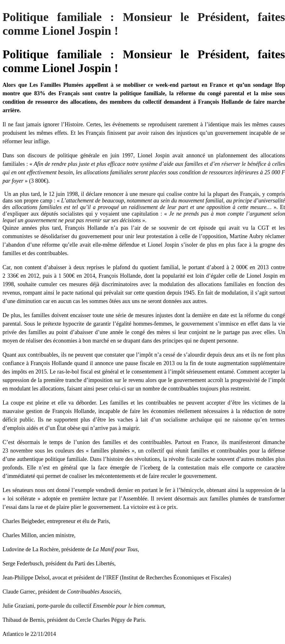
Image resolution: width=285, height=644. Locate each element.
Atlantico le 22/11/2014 (29, 634)
